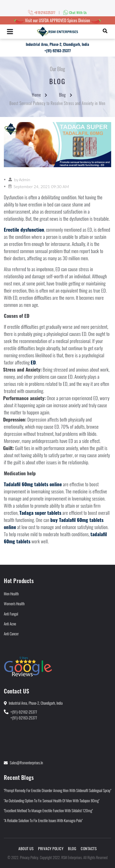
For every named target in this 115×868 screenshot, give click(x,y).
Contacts (89, 848)
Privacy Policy (51, 848)
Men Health (11, 594)
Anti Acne (10, 624)
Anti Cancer (11, 634)
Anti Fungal (11, 614)
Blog (63, 95)
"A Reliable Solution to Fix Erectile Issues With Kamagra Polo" (43, 820)
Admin (25, 180)
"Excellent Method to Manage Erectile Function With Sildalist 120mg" (48, 810)
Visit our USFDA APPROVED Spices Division (57, 20)
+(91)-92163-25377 (58, 51)
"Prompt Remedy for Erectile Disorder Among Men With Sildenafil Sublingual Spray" (57, 790)
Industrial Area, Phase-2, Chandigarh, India (57, 44)
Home (36, 95)
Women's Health (14, 603)
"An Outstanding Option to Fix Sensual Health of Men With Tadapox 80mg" (52, 800)
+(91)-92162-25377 (24, 712)
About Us (26, 848)
